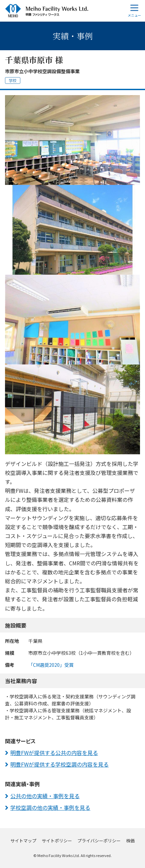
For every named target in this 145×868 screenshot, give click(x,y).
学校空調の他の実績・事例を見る (50, 807)
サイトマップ (23, 841)
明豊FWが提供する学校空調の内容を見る (59, 764)
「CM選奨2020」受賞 (51, 665)
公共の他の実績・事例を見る (45, 796)
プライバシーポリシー (99, 841)
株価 (130, 841)
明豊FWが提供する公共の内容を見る (54, 753)
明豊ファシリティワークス (47, 11)
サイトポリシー (57, 841)
